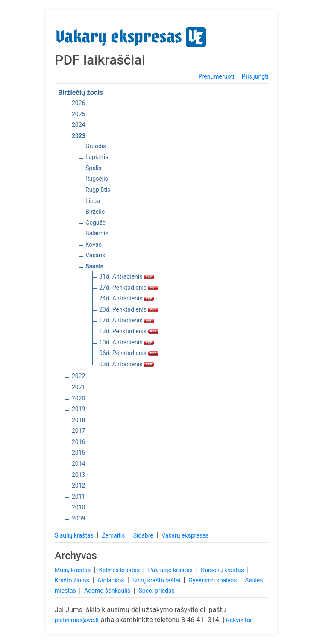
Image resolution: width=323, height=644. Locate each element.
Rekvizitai (239, 620)
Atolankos (112, 580)
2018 (78, 420)
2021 (78, 387)
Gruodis (96, 146)
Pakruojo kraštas (171, 570)
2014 (78, 464)
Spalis (94, 168)
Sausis (94, 266)
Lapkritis (97, 157)
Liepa (93, 201)
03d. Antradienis (126, 364)
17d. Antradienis (126, 320)
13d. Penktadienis (129, 331)
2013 (78, 475)
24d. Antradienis (126, 298)
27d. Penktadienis (129, 288)
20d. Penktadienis (129, 309)
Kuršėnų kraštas (223, 570)
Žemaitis (114, 535)
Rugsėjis (97, 179)
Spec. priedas (156, 591)
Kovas (94, 244)
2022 (78, 376)
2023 (79, 136)
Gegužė (95, 223)
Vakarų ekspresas (185, 535)
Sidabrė (144, 535)
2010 (78, 507)
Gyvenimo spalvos (213, 580)
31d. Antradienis (126, 276)
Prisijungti (255, 76)
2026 (78, 103)
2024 (78, 125)
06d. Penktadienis (129, 353)
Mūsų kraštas (73, 570)
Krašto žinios (73, 580)
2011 (78, 497)
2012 (78, 485)
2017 (78, 431)
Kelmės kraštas (120, 570)
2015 (78, 453)
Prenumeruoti (216, 76)
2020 (78, 398)
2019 (78, 409)
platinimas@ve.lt (77, 620)
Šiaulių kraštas (75, 535)
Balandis (97, 233)
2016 (78, 442)
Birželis (95, 212)
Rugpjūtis (98, 190)
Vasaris (95, 255)
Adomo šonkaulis (108, 591)
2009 (78, 518)
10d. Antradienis (126, 342)
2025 (78, 114)
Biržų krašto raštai (157, 580)
